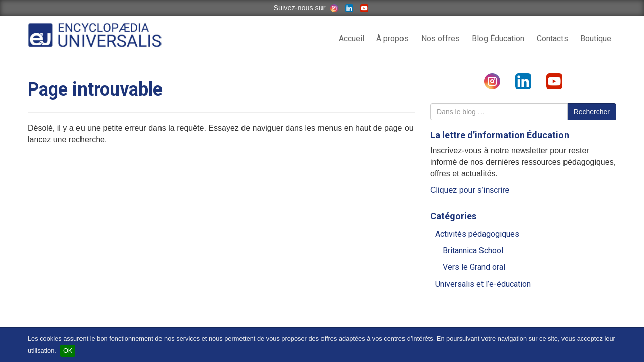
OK (68, 351)
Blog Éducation (498, 38)
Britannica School (473, 251)
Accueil (351, 38)
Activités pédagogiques (477, 234)
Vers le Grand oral (474, 267)
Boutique (596, 38)
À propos (392, 38)
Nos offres (440, 38)
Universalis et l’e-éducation (483, 284)
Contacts (552, 38)
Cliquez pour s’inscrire (470, 190)
